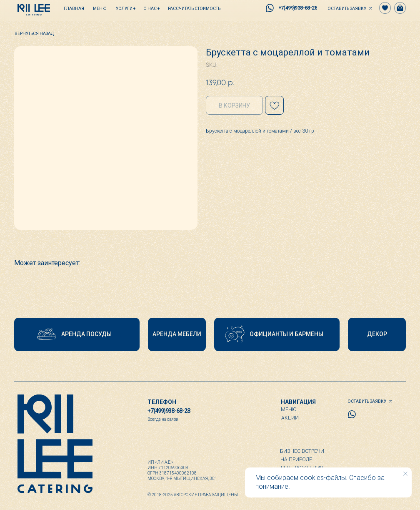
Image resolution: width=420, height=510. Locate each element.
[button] (349, 8)
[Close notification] (405, 474)
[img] (34, 10)
